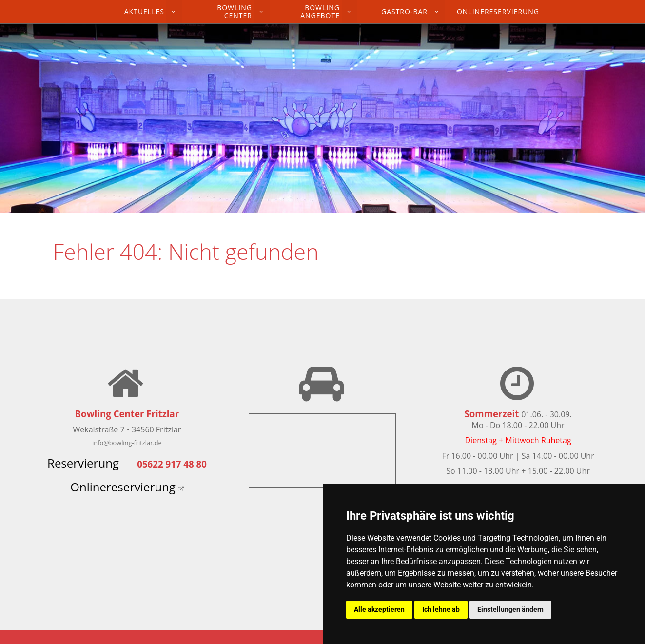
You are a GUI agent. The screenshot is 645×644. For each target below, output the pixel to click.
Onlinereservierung (498, 11)
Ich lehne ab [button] (441, 609)
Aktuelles (144, 11)
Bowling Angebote (320, 11)
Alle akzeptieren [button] (379, 609)
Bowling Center (235, 11)
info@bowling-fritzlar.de (127, 443)
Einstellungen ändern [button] (510, 609)
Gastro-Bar (404, 11)
